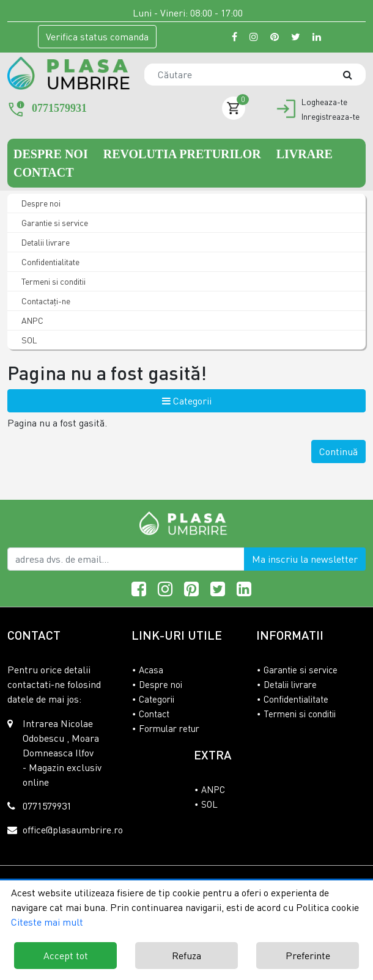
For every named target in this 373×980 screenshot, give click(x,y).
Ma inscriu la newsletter (305, 559)
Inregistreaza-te (331, 117)
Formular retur (169, 728)
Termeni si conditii (53, 281)
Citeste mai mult (47, 922)
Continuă (338, 452)
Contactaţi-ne (45, 301)
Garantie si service (54, 223)
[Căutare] (353, 75)
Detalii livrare (45, 242)
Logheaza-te (324, 102)
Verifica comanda (97, 37)
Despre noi (52, 154)
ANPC (31, 320)
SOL (28, 340)
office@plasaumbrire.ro (73, 830)
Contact (44, 172)
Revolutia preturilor (184, 154)
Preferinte (308, 956)
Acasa (151, 670)
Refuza (186, 956)
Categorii (187, 401)
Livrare (305, 154)
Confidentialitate (50, 262)
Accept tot (66, 956)
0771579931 (59, 108)
